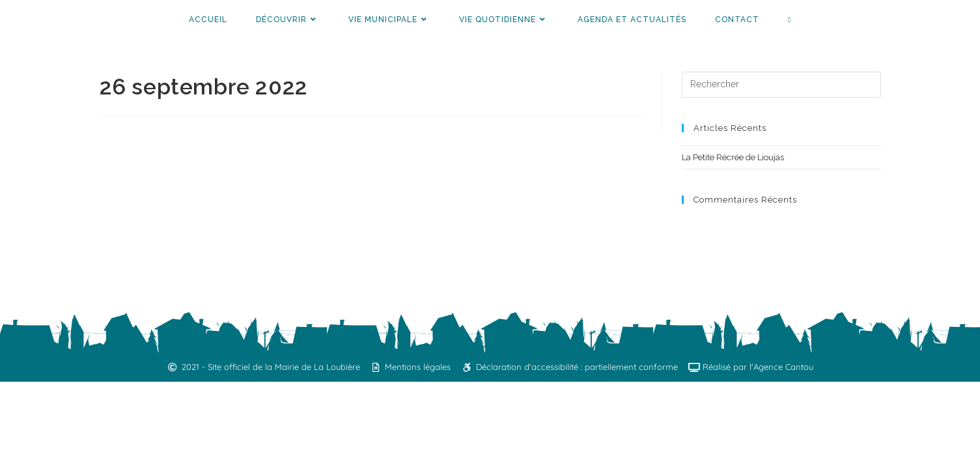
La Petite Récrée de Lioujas (733, 157)
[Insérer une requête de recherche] (781, 85)
